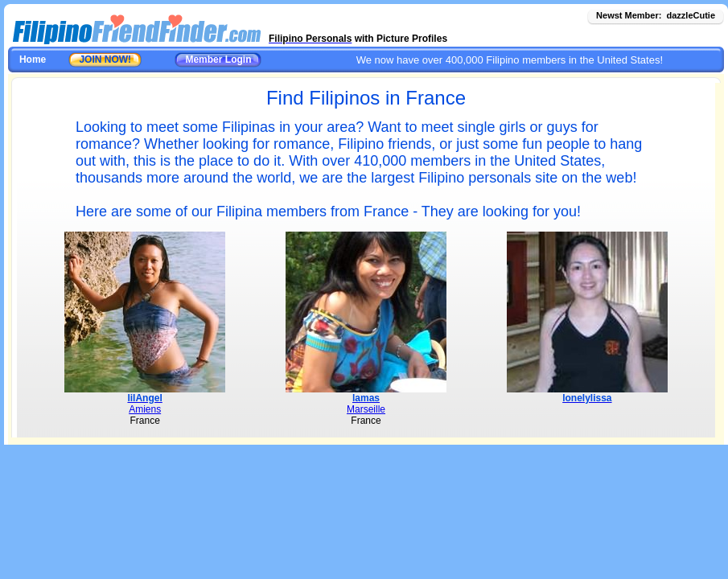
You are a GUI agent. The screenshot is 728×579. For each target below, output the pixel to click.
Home (33, 60)
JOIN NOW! (105, 60)
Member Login (218, 60)
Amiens (145, 409)
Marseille (366, 409)
